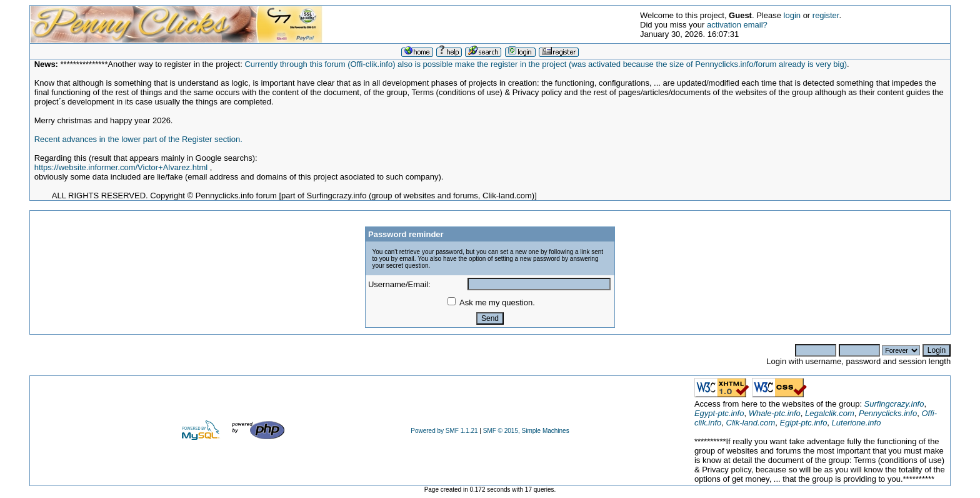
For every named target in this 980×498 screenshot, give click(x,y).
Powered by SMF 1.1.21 (444, 431)
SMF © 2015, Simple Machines (526, 431)
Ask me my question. (491, 302)
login (792, 15)
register (826, 15)
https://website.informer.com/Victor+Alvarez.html (121, 167)
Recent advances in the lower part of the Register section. (138, 139)
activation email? (737, 25)
